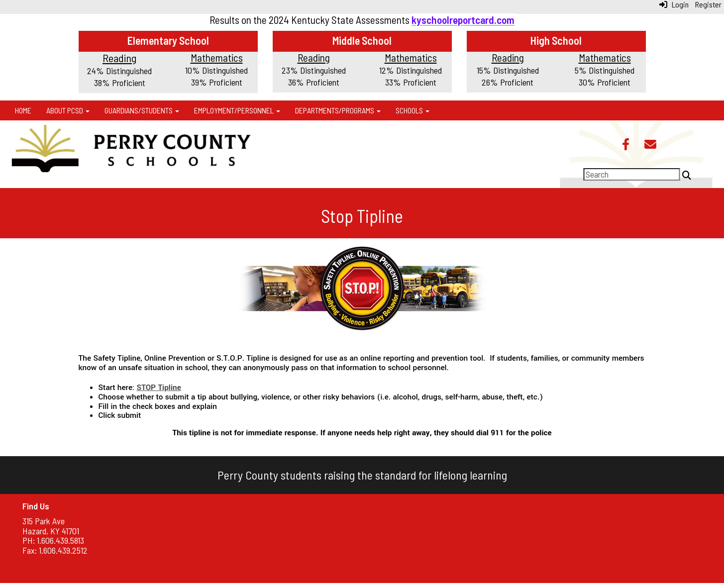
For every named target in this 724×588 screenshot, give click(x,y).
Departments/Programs (338, 110)
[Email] (650, 145)
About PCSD (68, 110)
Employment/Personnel (237, 110)
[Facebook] (626, 145)
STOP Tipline (158, 388)
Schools (413, 110)
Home (23, 110)
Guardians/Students (142, 110)
